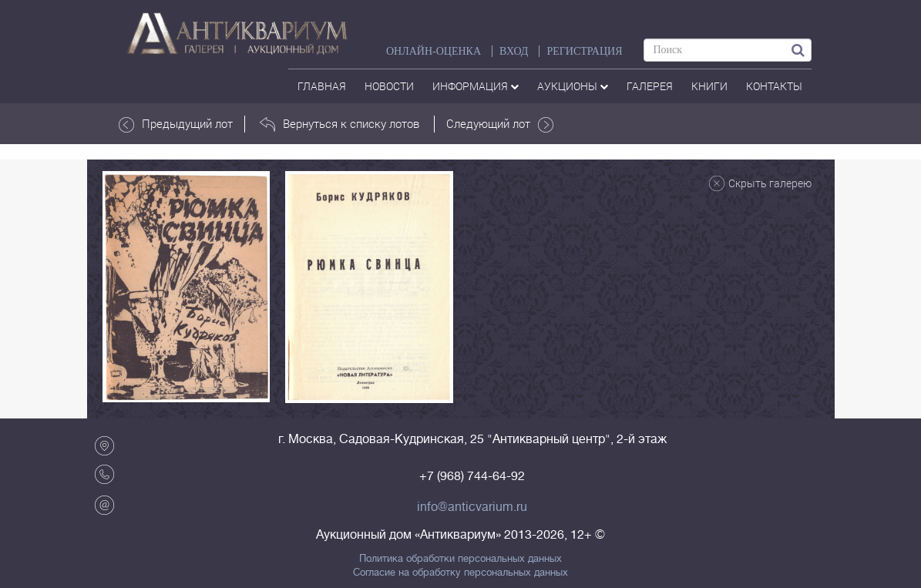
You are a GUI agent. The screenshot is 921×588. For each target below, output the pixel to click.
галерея (650, 86)
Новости (389, 86)
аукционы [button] (573, 86)
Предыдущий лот (176, 124)
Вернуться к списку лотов (339, 124)
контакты (774, 86)
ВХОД (514, 51)
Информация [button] (476, 86)
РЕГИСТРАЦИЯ (584, 51)
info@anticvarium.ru (472, 507)
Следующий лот (500, 124)
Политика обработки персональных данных (460, 559)
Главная (322, 86)
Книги (709, 86)
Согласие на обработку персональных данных (460, 573)
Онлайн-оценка (434, 51)
